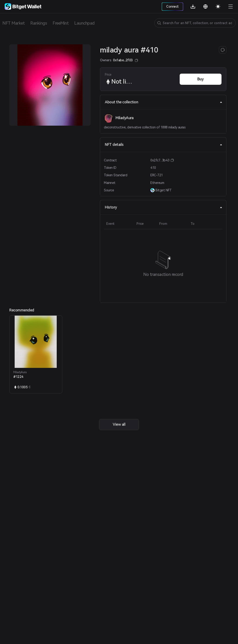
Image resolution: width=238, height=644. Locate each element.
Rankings (39, 23)
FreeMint (61, 23)
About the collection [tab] (164, 102)
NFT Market (13, 23)
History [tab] (164, 207)
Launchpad (84, 23)
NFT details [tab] (164, 145)
